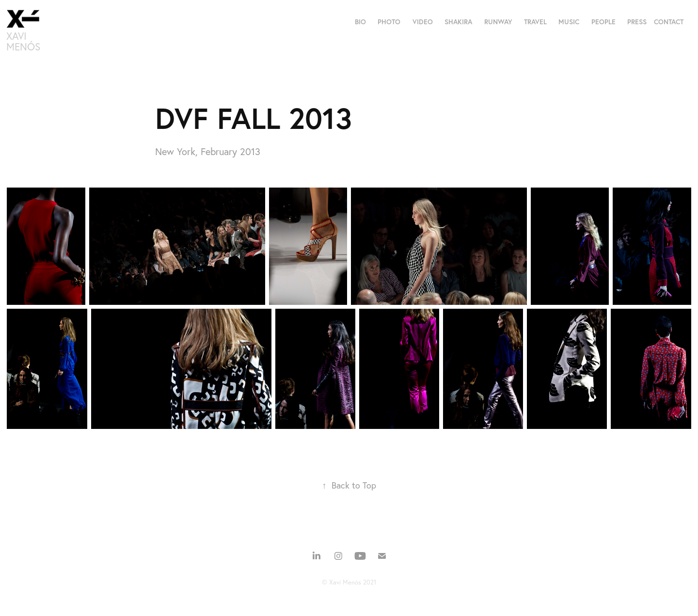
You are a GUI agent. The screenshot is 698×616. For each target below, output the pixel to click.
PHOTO (389, 22)
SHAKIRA (458, 22)
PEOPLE (603, 22)
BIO (360, 22)
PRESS (637, 22)
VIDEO (423, 22)
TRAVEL (535, 22)
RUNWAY (498, 22)
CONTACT (669, 22)
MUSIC (569, 22)
